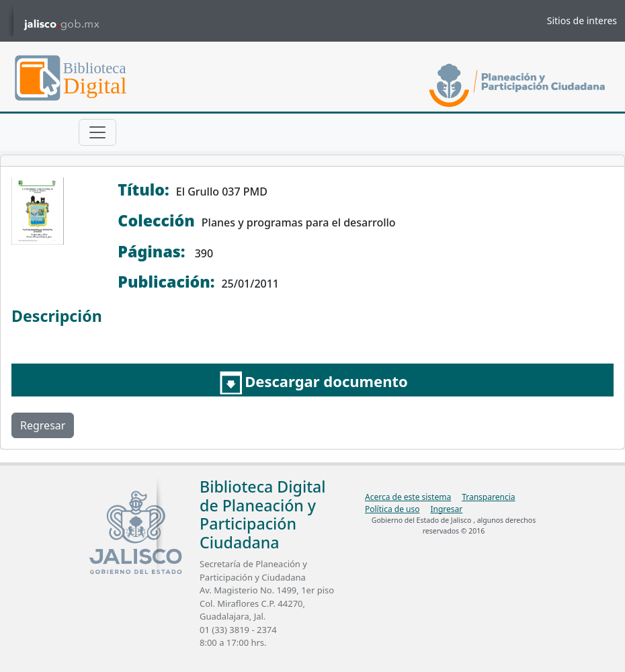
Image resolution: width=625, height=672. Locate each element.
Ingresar (446, 509)
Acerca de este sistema (408, 497)
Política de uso (392, 509)
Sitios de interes (582, 20)
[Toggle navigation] (97, 132)
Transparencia (488, 497)
